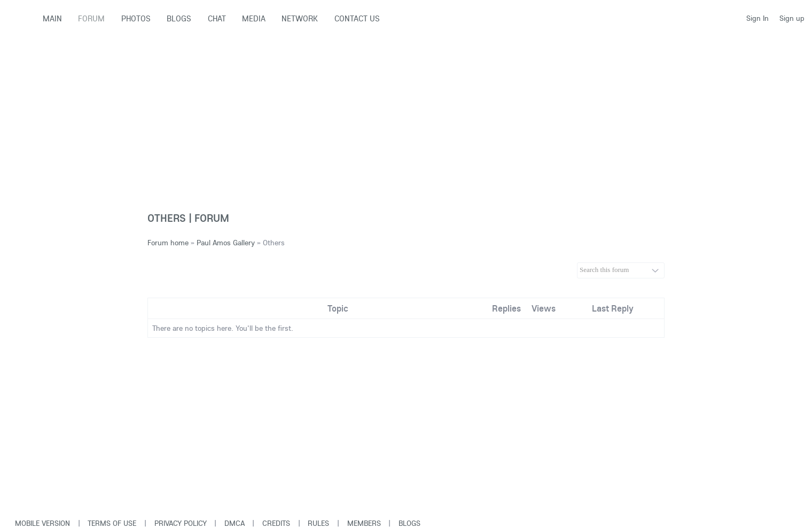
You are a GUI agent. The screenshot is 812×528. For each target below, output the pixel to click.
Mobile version (42, 523)
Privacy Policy (181, 523)
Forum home (168, 243)
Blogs (409, 523)
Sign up (792, 18)
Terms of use (112, 523)
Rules (318, 523)
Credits (276, 523)
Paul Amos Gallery (226, 243)
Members (364, 523)
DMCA (235, 523)
